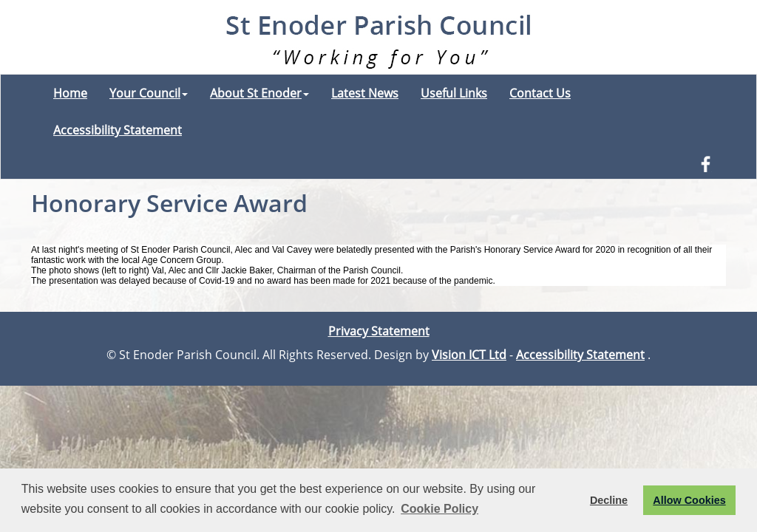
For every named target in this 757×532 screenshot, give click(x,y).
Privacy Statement (379, 331)
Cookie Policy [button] (439, 509)
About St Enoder (259, 93)
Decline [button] (609, 500)
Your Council (149, 93)
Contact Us (540, 93)
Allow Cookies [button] (689, 500)
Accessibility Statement (118, 130)
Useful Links (454, 93)
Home (70, 93)
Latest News (365, 93)
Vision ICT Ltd (469, 355)
